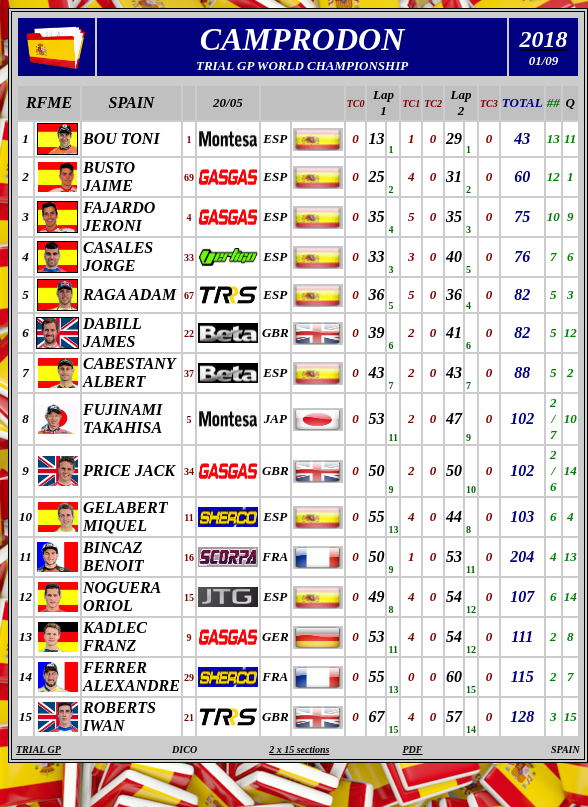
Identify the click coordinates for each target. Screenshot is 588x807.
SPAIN (131, 102)
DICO (184, 749)
